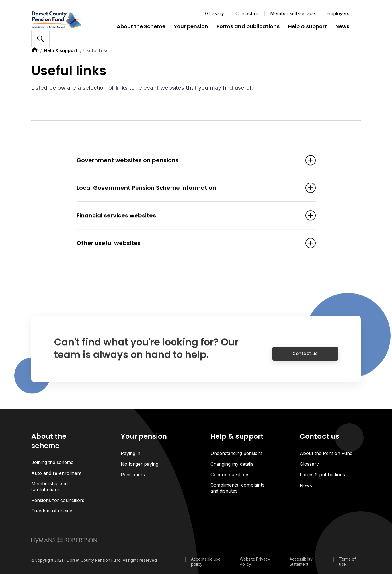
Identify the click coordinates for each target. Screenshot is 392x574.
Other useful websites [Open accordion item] (188, 244)
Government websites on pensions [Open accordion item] (188, 161)
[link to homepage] (64, 540)
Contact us (247, 13)
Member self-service (293, 13)
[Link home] (65, 20)
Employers (338, 13)
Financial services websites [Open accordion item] (188, 216)
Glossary (215, 13)
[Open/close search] (40, 39)
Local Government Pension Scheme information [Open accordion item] (188, 189)
